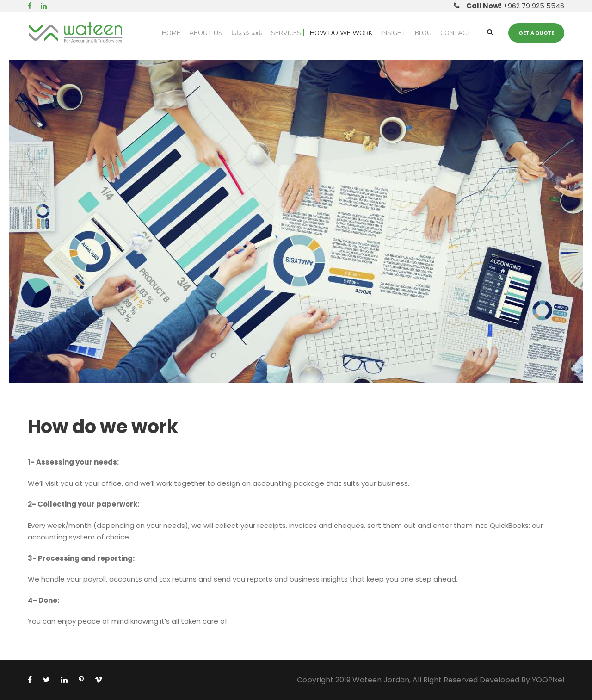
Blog (423, 33)
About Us (206, 33)
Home (171, 33)
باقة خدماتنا (247, 33)
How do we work (341, 33)
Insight (394, 33)
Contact (456, 33)
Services (286, 33)
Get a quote (536, 33)
